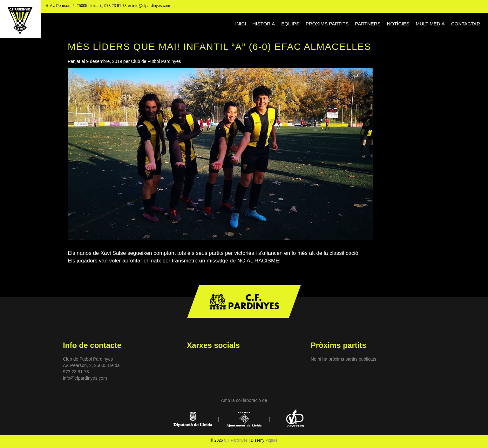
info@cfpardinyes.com (151, 6)
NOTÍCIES (398, 24)
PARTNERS (368, 24)
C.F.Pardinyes (236, 440)
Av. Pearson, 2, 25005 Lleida (74, 6)
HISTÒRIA (264, 24)
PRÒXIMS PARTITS (327, 24)
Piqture (271, 440)
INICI (241, 24)
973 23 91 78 (115, 6)
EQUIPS (290, 24)
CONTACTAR (466, 24)
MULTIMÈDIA (430, 24)
